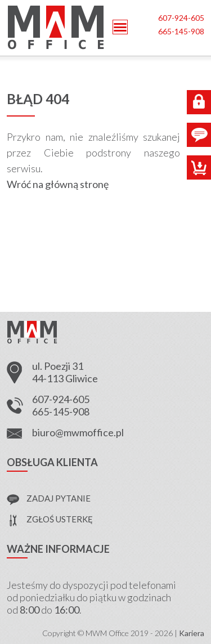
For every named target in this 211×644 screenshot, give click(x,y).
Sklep (199, 167)
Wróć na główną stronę (58, 184)
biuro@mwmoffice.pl (78, 432)
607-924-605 (181, 18)
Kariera (192, 633)
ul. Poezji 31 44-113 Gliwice (65, 372)
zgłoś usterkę (60, 519)
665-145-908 (181, 31)
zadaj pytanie (59, 498)
